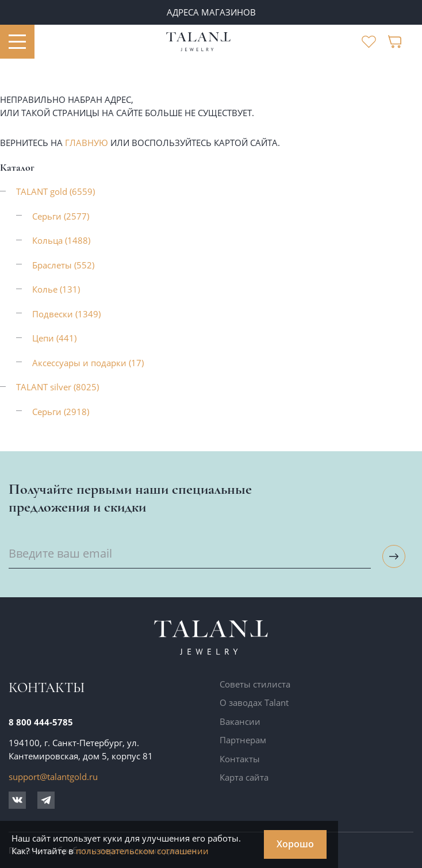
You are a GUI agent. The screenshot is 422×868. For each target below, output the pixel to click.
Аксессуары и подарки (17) (88, 363)
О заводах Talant (254, 702)
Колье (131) (56, 289)
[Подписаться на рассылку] (394, 556)
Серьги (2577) (61, 216)
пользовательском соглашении (142, 851)
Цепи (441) (54, 338)
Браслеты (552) (63, 265)
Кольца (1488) (61, 240)
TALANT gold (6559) (55, 191)
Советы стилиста (255, 684)
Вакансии (240, 721)
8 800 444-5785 (41, 722)
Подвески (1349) (66, 314)
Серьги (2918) (61, 412)
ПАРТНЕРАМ (211, 12)
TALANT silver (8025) (57, 387)
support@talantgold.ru (53, 777)
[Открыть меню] (17, 42)
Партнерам (243, 740)
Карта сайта (244, 777)
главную (87, 143)
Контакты (240, 759)
